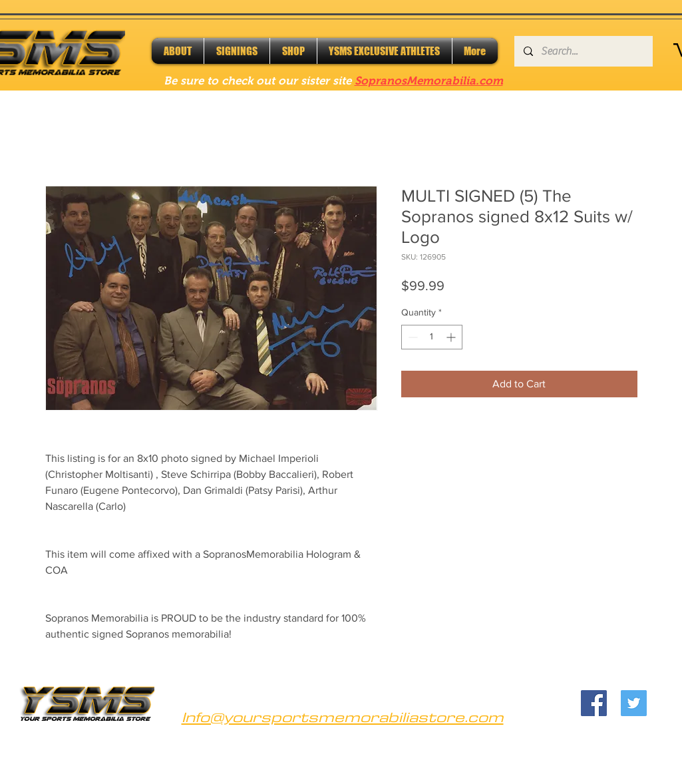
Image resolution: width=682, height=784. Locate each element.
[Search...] (583, 51)
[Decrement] (412, 337)
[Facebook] (594, 703)
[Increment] (452, 337)
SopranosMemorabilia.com (429, 81)
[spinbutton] (432, 337)
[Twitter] (634, 703)
